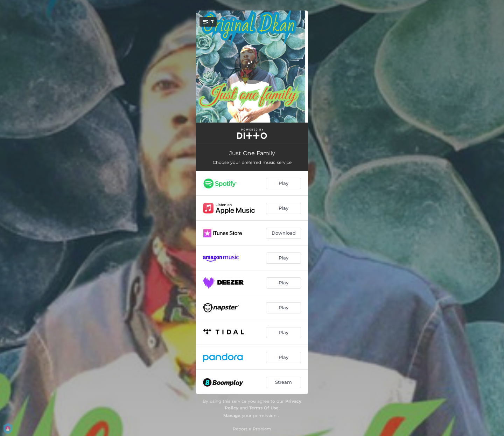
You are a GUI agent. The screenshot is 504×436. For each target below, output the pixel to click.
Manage (232, 416)
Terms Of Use (264, 408)
